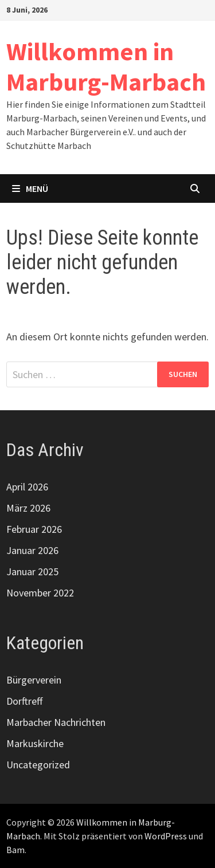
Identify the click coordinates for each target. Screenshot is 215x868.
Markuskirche (35, 743)
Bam (15, 850)
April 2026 (27, 487)
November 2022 (40, 593)
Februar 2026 (34, 529)
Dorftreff (24, 701)
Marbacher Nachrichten (56, 722)
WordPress (166, 836)
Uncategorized (38, 765)
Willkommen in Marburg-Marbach (106, 66)
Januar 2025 (32, 572)
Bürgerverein (34, 680)
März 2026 (28, 508)
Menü (30, 188)
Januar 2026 (32, 550)
